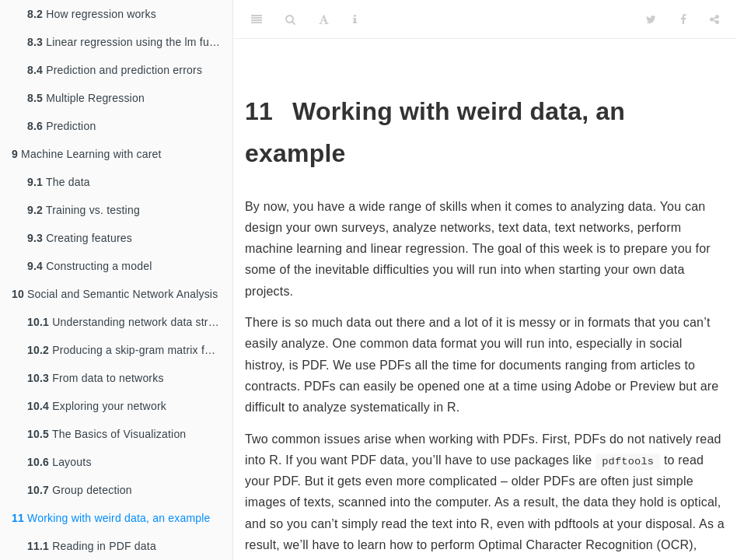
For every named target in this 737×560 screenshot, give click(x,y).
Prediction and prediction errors (115, 70)
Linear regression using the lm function (130, 42)
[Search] (290, 19)
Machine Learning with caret (87, 154)
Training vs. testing (84, 210)
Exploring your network (97, 406)
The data (59, 182)
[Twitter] (651, 19)
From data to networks (96, 378)
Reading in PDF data (92, 546)
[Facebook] (683, 19)
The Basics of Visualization (107, 434)
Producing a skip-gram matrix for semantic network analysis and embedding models (130, 350)
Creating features (80, 238)
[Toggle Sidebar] (257, 19)
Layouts (59, 462)
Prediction (61, 126)
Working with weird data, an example (111, 518)
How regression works (92, 14)
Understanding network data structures (130, 322)
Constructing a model (89, 266)
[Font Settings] (324, 19)
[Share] (714, 19)
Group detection (80, 490)
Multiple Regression (86, 98)
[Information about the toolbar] (355, 19)
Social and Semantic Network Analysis (115, 294)
